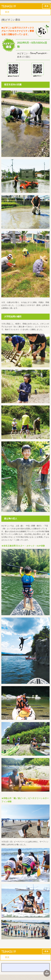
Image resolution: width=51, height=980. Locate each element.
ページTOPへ (47, 973)
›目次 (46, 6)
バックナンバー (26, 967)
